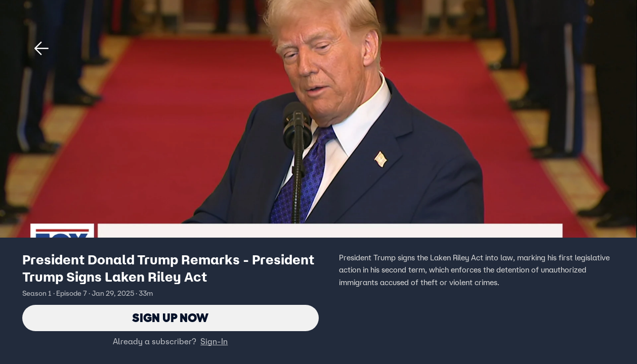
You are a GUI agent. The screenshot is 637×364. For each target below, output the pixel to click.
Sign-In (214, 341)
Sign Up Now (170, 318)
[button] (41, 49)
